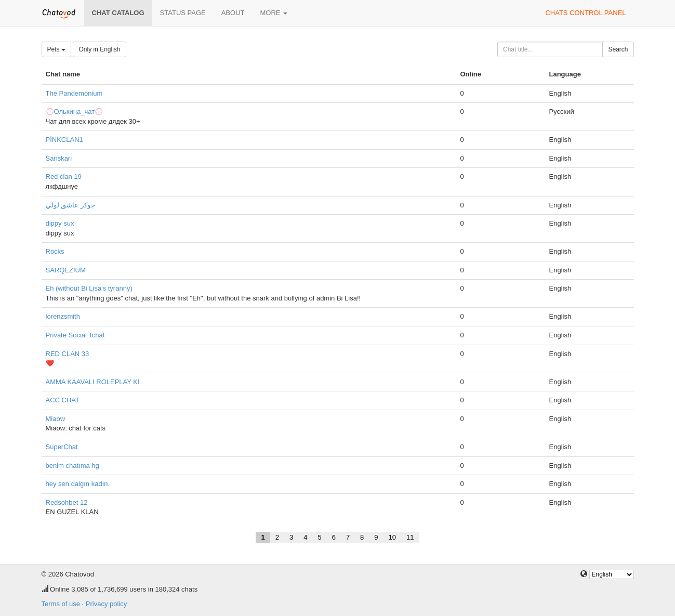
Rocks (55, 251)
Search (618, 49)
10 (392, 537)
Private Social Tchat (75, 335)
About (233, 13)
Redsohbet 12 (67, 502)
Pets (56, 49)
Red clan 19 (64, 176)
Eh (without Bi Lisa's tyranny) (89, 288)
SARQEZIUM (66, 270)
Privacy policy (106, 604)
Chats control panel (585, 13)
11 (410, 537)
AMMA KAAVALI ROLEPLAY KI (93, 382)
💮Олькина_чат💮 (75, 112)
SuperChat (62, 447)
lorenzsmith (63, 316)
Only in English (99, 49)
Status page (183, 13)
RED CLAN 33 (68, 354)
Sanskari (59, 158)
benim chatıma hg (72, 466)
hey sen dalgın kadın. (78, 484)
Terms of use (61, 604)
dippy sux (60, 223)
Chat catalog (118, 13)
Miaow (56, 419)
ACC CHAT (63, 400)
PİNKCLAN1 (64, 140)
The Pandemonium (74, 93)
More (274, 13)
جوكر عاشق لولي (70, 205)
